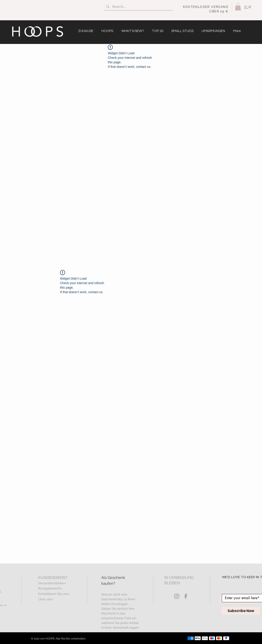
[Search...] (138, 7)
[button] (238, 7)
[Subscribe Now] (241, 611)
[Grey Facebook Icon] (186, 596)
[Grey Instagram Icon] (177, 596)
